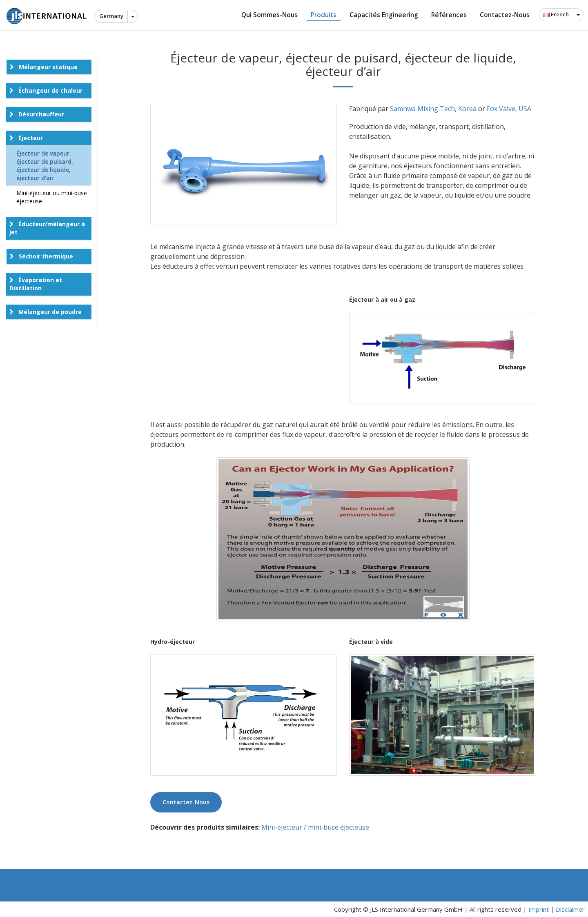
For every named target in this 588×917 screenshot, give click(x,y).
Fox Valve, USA (509, 109)
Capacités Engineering (384, 15)
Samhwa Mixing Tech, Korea (433, 109)
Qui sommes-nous (269, 15)
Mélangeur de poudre (46, 312)
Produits (324, 15)
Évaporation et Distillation (36, 284)
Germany (111, 16)
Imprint (539, 909)
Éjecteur (26, 138)
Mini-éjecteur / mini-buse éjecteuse (315, 827)
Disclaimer (570, 909)
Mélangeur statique (44, 67)
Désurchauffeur (37, 114)
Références (449, 15)
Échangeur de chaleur (46, 90)
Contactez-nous (505, 15)
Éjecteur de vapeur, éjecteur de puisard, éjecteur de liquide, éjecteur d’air (45, 166)
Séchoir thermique (41, 256)
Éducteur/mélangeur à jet (47, 228)
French (556, 14)
